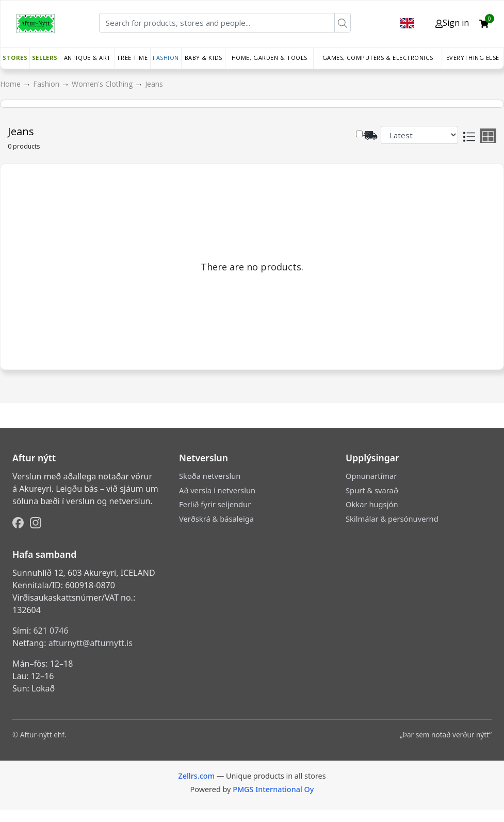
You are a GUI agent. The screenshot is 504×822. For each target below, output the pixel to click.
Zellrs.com (196, 776)
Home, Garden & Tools (270, 58)
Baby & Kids (204, 58)
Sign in (452, 23)
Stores (15, 58)
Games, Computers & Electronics (378, 58)
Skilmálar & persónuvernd (392, 519)
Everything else (473, 58)
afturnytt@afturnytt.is (91, 643)
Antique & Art (87, 58)
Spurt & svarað (372, 490)
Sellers (45, 58)
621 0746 (51, 631)
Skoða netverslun (210, 476)
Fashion (166, 58)
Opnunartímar (371, 476)
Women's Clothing (103, 84)
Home (11, 84)
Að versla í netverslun (217, 490)
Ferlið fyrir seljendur (215, 504)
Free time (133, 58)
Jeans (154, 84)
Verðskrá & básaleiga (216, 519)
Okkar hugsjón (372, 504)
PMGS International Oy (273, 789)
